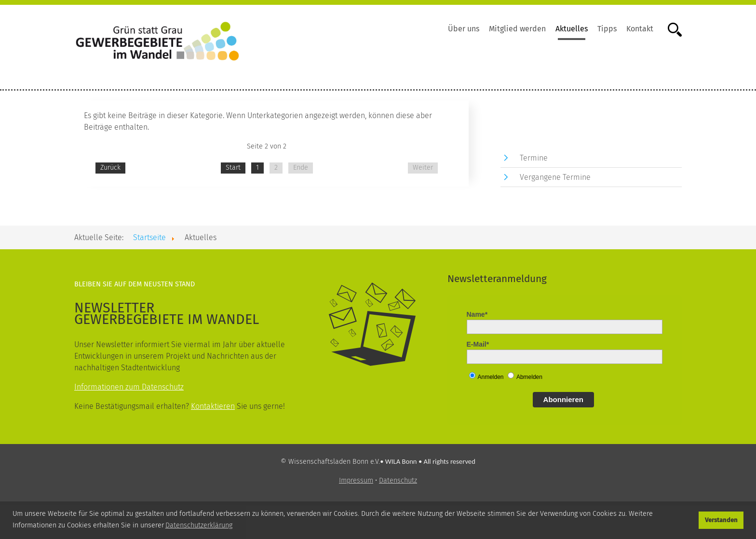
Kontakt (640, 29)
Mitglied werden (517, 29)
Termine (534, 158)
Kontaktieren (213, 406)
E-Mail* (478, 344)
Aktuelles (572, 29)
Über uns (464, 29)
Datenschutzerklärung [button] (199, 525)
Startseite (149, 237)
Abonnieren (563, 399)
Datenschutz (398, 480)
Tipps (607, 29)
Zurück (110, 168)
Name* (477, 314)
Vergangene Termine (555, 177)
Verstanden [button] (721, 520)
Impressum (356, 480)
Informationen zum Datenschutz (129, 387)
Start (233, 168)
